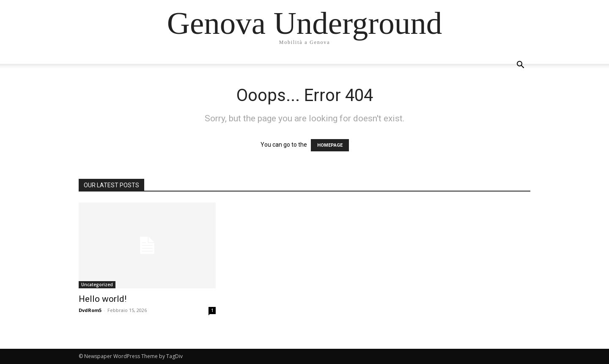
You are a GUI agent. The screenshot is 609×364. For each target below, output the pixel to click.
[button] (520, 66)
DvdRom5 (90, 310)
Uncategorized (97, 285)
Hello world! (103, 299)
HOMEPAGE (330, 145)
